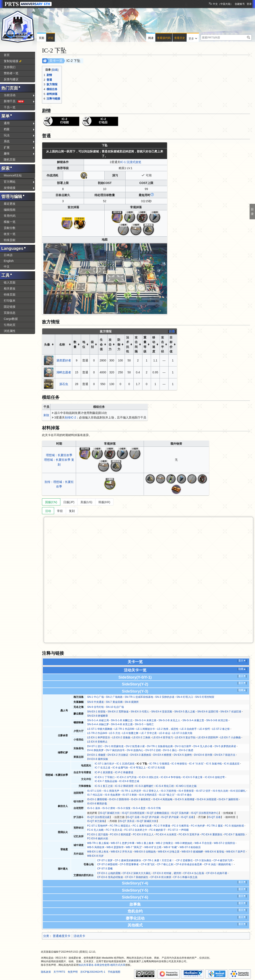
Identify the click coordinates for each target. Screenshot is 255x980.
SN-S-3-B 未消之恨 (217, 720)
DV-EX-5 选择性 (183, 755)
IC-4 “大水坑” (197, 764)
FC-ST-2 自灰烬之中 (136, 830)
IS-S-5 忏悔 (154, 808)
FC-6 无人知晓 (95, 830)
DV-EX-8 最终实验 (97, 759)
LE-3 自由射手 (188, 729)
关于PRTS (59, 972)
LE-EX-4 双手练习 (163, 738)
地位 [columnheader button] (84, 344)
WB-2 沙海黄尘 (164, 843)
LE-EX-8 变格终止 (97, 742)
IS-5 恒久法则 (220, 791)
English (9, 261)
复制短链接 (11, 61)
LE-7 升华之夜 (149, 733)
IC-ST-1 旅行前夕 (104, 764)
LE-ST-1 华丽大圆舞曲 (100, 729)
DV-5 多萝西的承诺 (225, 746)
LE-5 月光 (115, 733)
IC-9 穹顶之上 (138, 768)
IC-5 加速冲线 (214, 764)
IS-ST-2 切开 (203, 791)
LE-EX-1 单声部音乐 (99, 738)
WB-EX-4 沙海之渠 (169, 852)
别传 (68, 417)
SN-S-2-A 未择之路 (145, 720)
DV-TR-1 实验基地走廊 (160, 746)
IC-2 (73, 417)
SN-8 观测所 (132, 702)
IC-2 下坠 (142, 764)
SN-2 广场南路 (114, 697)
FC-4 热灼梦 (198, 826)
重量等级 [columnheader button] (145, 344)
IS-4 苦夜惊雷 (186, 791)
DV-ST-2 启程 (153, 750)
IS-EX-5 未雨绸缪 (185, 799)
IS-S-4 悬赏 (139, 808)
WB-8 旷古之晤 (153, 847)
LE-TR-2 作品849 (97, 733)
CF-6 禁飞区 (148, 864)
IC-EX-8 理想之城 (129, 781)
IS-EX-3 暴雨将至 (141, 799)
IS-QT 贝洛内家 (180, 813)
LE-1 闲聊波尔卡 (146, 729)
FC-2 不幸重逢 (162, 826)
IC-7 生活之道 (102, 768)
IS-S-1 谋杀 (94, 808)
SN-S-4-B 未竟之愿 (122, 724)
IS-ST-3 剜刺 (130, 795)
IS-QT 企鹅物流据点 (158, 813)
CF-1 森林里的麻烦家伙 (128, 860)
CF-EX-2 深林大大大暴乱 (137, 873)
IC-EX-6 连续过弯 (215, 777)
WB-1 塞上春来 (145, 843)
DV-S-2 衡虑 (186, 750)
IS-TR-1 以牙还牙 (131, 791)
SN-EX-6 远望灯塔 (208, 712)
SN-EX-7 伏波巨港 (231, 712)
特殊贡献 (10, 240)
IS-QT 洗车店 (127, 821)
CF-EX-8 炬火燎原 (161, 877)
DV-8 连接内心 (135, 750)
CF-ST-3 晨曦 (105, 869)
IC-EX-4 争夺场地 (171, 777)
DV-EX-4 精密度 (162, 755)
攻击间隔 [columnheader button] (136, 344)
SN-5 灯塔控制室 (205, 697)
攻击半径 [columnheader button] (162, 344)
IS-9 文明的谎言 (148, 795)
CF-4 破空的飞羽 (223, 860)
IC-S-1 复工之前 (104, 786)
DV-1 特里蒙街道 (114, 746)
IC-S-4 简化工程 (165, 786)
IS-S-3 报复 (124, 808)
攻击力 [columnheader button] (110, 344)
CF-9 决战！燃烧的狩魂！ (219, 864)
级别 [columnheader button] (92, 344)
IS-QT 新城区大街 (110, 813)
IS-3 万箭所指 (169, 791)
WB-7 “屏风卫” (134, 847)
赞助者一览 (11, 73)
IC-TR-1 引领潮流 (159, 764)
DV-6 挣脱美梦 (95, 750)
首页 (7, 55)
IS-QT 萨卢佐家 (150, 817)
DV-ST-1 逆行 (95, 746)
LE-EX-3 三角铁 (141, 738)
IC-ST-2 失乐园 (156, 768)
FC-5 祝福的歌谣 (234, 826)
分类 (46, 936)
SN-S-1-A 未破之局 (98, 720)
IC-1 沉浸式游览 (131, 162)
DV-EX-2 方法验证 (118, 755)
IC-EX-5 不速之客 (193, 777)
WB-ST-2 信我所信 (224, 843)
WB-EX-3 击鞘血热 (145, 852)
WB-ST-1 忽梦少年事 (122, 843)
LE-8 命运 (164, 733)
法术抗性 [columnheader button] (128, 344)
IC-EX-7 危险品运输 (106, 781)
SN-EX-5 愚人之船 (185, 712)
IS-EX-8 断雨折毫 (97, 804)
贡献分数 (10, 228)
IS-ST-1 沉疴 (94, 791)
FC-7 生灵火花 (114, 830)
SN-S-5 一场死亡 (144, 724)
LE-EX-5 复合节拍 (185, 738)
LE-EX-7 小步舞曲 (231, 738)
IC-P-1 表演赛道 (104, 772)
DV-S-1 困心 (170, 750)
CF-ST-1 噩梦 (105, 860)
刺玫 (46, 415)
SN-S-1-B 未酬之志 (122, 720)
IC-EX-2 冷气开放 (127, 777)
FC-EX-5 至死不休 (189, 835)
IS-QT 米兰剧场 (96, 821)
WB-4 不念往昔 (203, 843)
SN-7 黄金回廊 (114, 702)
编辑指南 (10, 210)
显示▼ (242, 661)
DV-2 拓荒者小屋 (135, 746)
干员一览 (10, 107)
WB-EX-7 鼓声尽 (236, 852)
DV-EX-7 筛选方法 (225, 755)
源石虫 (64, 384)
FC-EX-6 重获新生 (212, 835)
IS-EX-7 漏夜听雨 (228, 799)
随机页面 (10, 160)
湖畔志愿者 (64, 372)
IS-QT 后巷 (133, 817)
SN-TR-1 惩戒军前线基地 (139, 697)
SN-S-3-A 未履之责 (193, 720)
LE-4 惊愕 (204, 729)
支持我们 (10, 67)
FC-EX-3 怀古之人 (143, 835)
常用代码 (10, 216)
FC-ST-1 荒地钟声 (97, 826)
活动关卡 (79, 936)
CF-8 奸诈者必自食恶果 (189, 864)
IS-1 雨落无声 (112, 791)
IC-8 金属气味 (120, 768)
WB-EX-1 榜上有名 (98, 852)
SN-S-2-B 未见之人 (169, 720)
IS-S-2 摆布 (109, 808)
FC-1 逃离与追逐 (142, 826)
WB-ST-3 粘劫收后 (190, 847)
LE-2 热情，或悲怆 (168, 729)
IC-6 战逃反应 (232, 764)
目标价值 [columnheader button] (171, 344)
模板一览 (10, 222)
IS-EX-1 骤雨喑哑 (97, 799)
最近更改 (10, 204)
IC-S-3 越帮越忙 (144, 786)
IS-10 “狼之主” (167, 795)
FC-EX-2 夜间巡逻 (120, 835)
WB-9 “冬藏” (170, 847)
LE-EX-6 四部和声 (208, 738)
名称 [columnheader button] (62, 345)
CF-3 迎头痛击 (203, 860)
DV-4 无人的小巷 (203, 746)
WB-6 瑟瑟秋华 (115, 847)
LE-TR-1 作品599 (124, 729)
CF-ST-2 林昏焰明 (107, 864)
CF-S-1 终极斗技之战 (185, 877)
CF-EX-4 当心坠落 (194, 873)
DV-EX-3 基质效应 (141, 755)
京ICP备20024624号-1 (93, 972)
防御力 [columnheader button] (119, 344)
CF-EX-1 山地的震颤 (109, 873)
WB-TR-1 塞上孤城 (98, 843)
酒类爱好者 (64, 360)
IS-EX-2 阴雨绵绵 (119, 799)
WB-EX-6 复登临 (215, 852)
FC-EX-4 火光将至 (166, 835)
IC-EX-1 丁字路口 (105, 777)
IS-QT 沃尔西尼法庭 (98, 817)
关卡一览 (56, 61)
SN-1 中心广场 (95, 697)
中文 (7, 267)
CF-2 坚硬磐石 (185, 860)
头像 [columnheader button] (47, 345)
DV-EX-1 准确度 (96, 755)
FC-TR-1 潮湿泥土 (120, 826)
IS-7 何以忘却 (95, 795)
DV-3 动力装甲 (183, 746)
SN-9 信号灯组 (95, 707)
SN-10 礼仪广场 (115, 707)
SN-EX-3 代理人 (140, 712)
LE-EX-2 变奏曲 (121, 738)
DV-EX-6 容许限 (203, 755)
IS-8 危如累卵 (113, 795)
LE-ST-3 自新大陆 (182, 733)
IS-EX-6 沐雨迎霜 (206, 799)
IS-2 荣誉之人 (151, 791)
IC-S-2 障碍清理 (124, 786)
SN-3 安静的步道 (165, 697)
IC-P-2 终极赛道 (124, 772)
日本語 (8, 255)
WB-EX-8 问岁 (95, 856)
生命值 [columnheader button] (101, 344)
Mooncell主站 (13, 175)
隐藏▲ (242, 669)
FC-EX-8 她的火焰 (97, 838)
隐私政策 (46, 972)
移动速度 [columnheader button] (154, 344)
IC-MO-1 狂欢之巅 (186, 786)
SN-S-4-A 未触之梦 (98, 724)
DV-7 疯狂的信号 (115, 750)
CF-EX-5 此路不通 (217, 873)
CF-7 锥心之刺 (165, 864)
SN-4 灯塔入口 (185, 697)
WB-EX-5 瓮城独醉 (192, 852)
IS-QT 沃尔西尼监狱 (133, 813)
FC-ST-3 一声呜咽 (178, 830)
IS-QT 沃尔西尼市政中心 (205, 813)
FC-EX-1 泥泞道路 (97, 835)
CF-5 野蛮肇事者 (129, 864)
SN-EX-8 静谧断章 (98, 716)
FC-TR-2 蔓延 (215, 826)
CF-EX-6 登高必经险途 (110, 877)
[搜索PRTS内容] (226, 38)
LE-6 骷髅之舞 (130, 733)
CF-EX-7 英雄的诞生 (137, 877)
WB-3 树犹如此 (184, 843)
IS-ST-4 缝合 (185, 795)
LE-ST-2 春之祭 (221, 729)
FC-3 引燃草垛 (181, 826)
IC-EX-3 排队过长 (149, 777)
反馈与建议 (11, 79)
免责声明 (73, 972)
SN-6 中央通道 (95, 702)
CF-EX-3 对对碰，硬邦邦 (167, 873)
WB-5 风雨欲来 (96, 847)
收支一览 (10, 234)
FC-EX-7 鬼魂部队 (235, 835)
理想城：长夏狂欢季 (59, 455)
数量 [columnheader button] (75, 344)
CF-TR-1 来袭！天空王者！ (159, 860)
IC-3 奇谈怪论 (179, 764)
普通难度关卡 (62, 936)
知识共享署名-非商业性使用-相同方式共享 (102, 965)
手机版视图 (114, 972)
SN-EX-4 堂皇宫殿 (162, 712)
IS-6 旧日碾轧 (238, 791)
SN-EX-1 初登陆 (96, 712)
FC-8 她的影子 (158, 830)
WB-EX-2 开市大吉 (121, 852)
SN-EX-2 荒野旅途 (118, 712)
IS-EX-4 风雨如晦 (163, 799)
